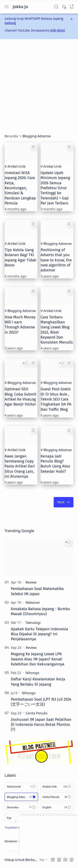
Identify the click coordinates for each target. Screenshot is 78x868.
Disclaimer (11, 841)
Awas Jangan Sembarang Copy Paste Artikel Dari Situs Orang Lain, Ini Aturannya (20, 466)
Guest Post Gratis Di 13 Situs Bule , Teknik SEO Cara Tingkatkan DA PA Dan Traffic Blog (56, 399)
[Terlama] (64, 502)
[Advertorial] (21, 786)
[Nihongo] (32, 673)
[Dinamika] (21, 807)
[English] (57, 807)
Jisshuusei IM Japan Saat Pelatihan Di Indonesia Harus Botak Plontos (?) (41, 725)
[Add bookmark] (33, 147)
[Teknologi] (33, 623)
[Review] (31, 582)
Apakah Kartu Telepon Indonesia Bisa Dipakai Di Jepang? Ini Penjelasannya (39, 634)
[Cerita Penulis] (37, 713)
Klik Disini (57, 30)
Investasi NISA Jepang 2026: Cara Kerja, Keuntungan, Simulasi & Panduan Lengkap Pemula (20, 188)
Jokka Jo (21, 7)
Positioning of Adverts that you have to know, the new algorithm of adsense (56, 260)
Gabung (10, 23)
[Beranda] (11, 136)
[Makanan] (33, 602)
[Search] (56, 7)
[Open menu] (7, 7)
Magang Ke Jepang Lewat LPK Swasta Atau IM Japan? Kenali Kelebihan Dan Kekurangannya (38, 659)
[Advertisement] (39, 86)
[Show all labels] (19, 827)
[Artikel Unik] (16, 166)
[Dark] (64, 7)
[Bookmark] (71, 7)
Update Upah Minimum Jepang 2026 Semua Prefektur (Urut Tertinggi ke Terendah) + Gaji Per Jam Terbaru (55, 188)
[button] (25, 363)
